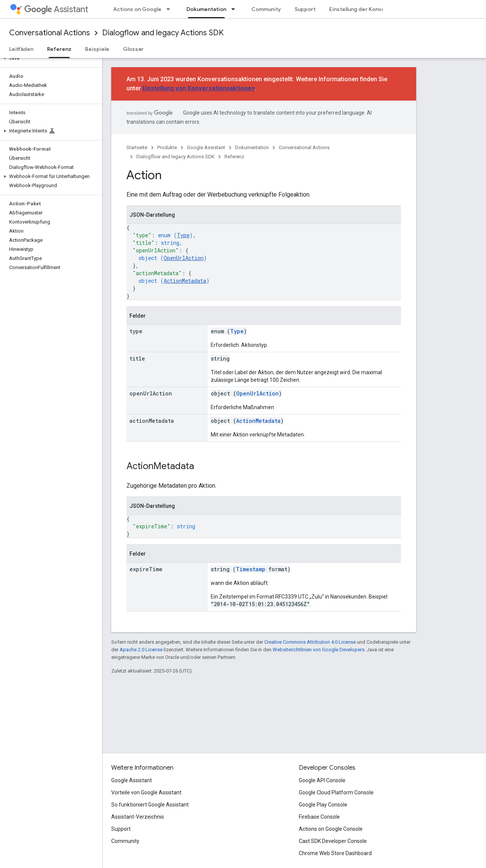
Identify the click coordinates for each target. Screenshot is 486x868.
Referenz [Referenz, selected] (59, 49)
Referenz (234, 157)
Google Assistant (206, 147)
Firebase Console (319, 817)
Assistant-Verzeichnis (138, 817)
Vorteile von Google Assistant (146, 792)
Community (266, 9)
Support (305, 9)
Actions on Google (137, 9)
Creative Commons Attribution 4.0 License (310, 642)
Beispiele (97, 49)
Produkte (167, 147)
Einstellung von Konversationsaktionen (199, 88)
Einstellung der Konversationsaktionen (379, 9)
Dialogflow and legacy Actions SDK (163, 33)
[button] (50, 58)
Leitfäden (21, 49)
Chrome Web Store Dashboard (335, 853)
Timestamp (251, 569)
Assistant (56, 9)
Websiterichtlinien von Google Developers (319, 650)
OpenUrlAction (184, 258)
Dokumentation (252, 147)
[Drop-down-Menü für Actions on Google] (170, 9)
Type (183, 235)
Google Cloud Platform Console (336, 792)
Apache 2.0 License (141, 650)
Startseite (137, 147)
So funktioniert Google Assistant (150, 805)
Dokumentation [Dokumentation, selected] (206, 9)
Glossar (133, 49)
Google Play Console (323, 805)
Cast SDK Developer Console (333, 841)
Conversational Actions (50, 33)
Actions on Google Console (331, 829)
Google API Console (322, 780)
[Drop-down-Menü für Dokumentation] (235, 9)
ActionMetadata (185, 281)
